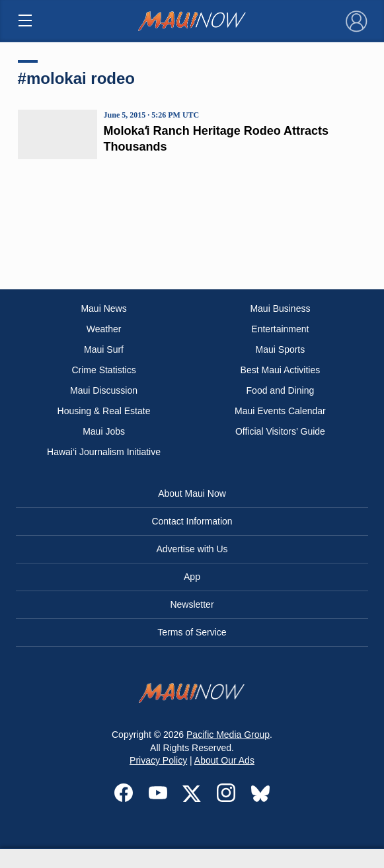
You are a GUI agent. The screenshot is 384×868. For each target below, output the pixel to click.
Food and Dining (281, 390)
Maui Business (280, 308)
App (192, 577)
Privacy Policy (158, 760)
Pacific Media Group (228, 735)
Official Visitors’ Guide (280, 431)
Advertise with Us (192, 549)
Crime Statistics (103, 370)
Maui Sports (281, 349)
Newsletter (192, 604)
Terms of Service (192, 632)
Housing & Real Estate (104, 411)
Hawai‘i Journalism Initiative (104, 452)
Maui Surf (104, 349)
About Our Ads (224, 760)
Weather (104, 329)
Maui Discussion (104, 390)
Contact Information (192, 521)
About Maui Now (192, 493)
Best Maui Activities (281, 370)
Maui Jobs (104, 431)
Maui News (103, 308)
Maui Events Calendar (280, 411)
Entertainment (280, 329)
